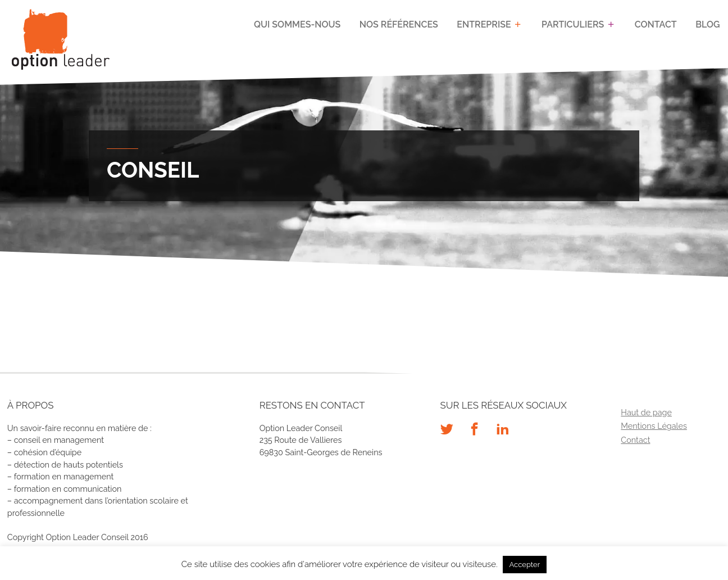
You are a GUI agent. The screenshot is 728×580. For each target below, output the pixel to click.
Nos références (399, 24)
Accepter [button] (525, 565)
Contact (656, 24)
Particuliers (573, 24)
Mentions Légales (654, 426)
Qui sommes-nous (297, 24)
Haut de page (646, 412)
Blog (707, 24)
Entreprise (484, 24)
